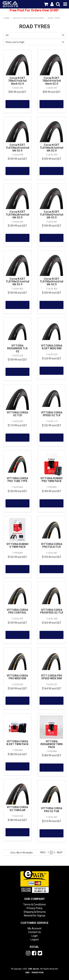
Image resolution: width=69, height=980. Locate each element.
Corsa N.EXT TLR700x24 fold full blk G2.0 (17, 148)
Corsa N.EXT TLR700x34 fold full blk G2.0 (52, 282)
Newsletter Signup (35, 916)
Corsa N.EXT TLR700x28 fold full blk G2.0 (17, 215)
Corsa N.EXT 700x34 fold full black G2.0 (52, 81)
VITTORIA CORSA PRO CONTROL (17, 611)
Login (35, 936)
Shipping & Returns (35, 912)
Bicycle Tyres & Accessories (29, 18)
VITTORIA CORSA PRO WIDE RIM (17, 677)
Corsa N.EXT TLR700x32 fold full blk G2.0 (17, 282)
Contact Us (34, 932)
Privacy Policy (35, 908)
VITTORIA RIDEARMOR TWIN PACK (52, 744)
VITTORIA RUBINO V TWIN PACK (17, 545)
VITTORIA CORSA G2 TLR (17, 414)
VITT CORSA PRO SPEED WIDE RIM (52, 677)
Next (60, 852)
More (17, 104)
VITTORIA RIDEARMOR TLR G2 (17, 348)
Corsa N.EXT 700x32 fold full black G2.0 (17, 81)
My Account (34, 928)
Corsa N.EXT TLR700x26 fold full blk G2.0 (52, 148)
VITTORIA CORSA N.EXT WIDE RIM (52, 347)
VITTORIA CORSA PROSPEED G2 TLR (52, 611)
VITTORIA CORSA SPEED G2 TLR (52, 414)
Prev (43, 852)
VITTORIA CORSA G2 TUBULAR (17, 809)
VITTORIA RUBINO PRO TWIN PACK (52, 480)
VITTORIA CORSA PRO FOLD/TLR (52, 545)
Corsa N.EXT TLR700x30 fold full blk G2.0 (52, 215)
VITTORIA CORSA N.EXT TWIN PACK (17, 743)
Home (6, 18)
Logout (35, 939)
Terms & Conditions (34, 904)
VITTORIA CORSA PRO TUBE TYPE (17, 480)
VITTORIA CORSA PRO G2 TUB (52, 810)
